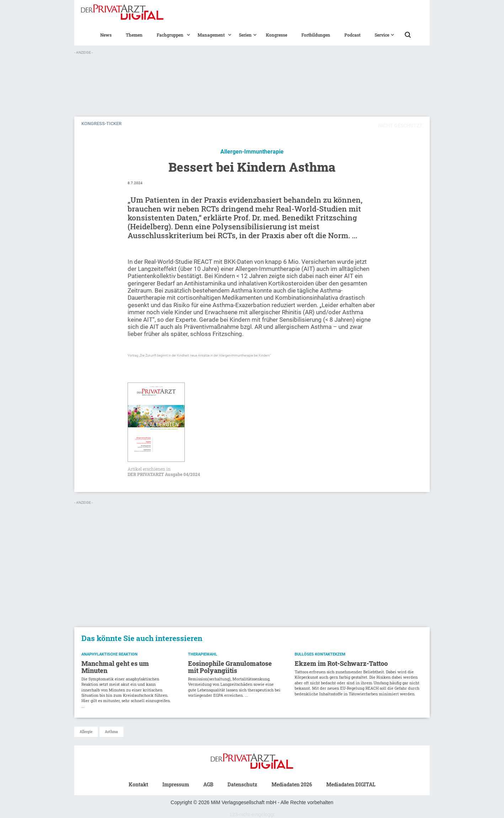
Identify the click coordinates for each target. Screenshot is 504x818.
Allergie (86, 732)
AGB (208, 784)
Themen (134, 35)
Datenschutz (242, 784)
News (106, 35)
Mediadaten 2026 (292, 784)
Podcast (352, 35)
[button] (170, 35)
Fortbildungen (316, 35)
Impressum (176, 784)
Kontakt (138, 784)
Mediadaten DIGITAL (351, 784)
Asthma (111, 732)
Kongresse (277, 35)
